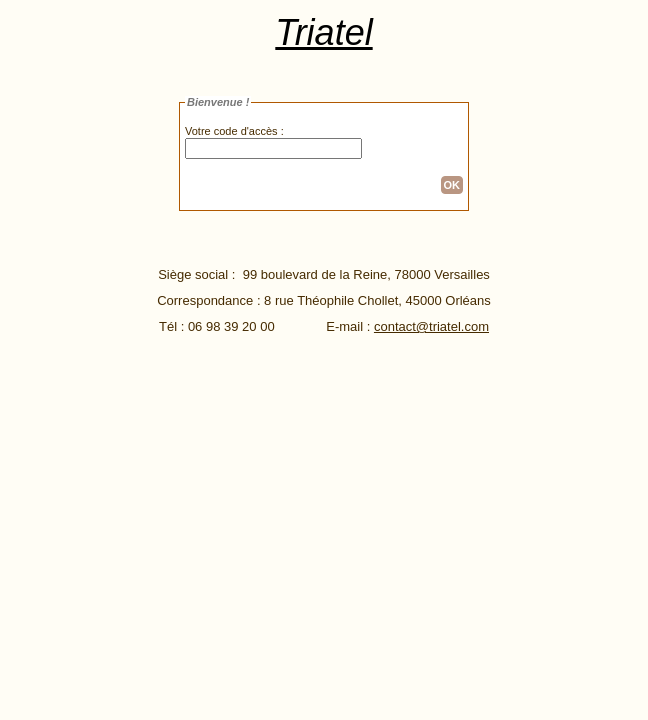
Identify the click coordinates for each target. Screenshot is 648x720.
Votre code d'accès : (234, 131)
